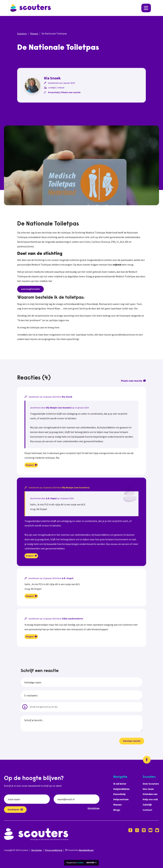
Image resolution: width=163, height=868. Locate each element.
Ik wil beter (120, 784)
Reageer (31, 465)
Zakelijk (147, 805)
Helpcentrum (121, 799)
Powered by (79, 850)
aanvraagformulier (30, 289)
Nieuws (34, 33)
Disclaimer (37, 850)
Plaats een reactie (71, 92)
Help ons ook (150, 799)
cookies (80, 863)
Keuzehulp (119, 794)
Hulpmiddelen (121, 789)
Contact (147, 810)
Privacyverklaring (54, 850)
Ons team (148, 789)
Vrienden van (150, 794)
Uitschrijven (94, 808)
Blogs (117, 810)
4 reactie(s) (54, 92)
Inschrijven (15, 809)
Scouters (22, 33)
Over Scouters (151, 784)
